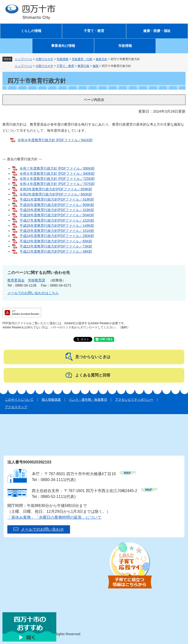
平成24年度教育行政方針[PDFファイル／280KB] (57, 236)
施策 (96, 66)
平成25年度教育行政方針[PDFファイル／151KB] (57, 231)
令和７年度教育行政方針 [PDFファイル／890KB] (57, 168)
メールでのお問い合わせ (42, 529)
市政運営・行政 (82, 59)
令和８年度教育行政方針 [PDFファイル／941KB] (55, 140)
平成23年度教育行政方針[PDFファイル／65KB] (56, 241)
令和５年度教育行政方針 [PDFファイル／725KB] (57, 179)
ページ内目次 (94, 100)
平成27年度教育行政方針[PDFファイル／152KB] (57, 220)
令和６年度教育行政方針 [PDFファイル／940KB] (57, 173)
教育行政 (83, 66)
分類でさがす (45, 59)
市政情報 (125, 46)
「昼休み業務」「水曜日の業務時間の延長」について (54, 517)
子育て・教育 (94, 31)
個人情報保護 (51, 400)
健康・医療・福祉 (157, 31)
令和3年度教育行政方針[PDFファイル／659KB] (56, 189)
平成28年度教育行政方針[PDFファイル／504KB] (57, 215)
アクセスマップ (16, 407)
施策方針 (102, 59)
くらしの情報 (31, 31)
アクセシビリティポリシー (134, 400)
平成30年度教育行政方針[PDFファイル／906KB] (57, 205)
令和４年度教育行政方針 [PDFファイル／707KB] (57, 184)
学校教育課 (36, 280)
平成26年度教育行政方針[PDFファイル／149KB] (57, 225)
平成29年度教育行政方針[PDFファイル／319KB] (57, 210)
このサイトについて (19, 400)
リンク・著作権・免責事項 (88, 400)
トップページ (23, 59)
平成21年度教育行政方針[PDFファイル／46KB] (56, 251)
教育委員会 (16, 280)
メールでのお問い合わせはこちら (33, 293)
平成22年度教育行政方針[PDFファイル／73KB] (56, 246)
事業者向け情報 (63, 46)
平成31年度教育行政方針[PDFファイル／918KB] (57, 199)
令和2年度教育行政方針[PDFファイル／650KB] (56, 194)
